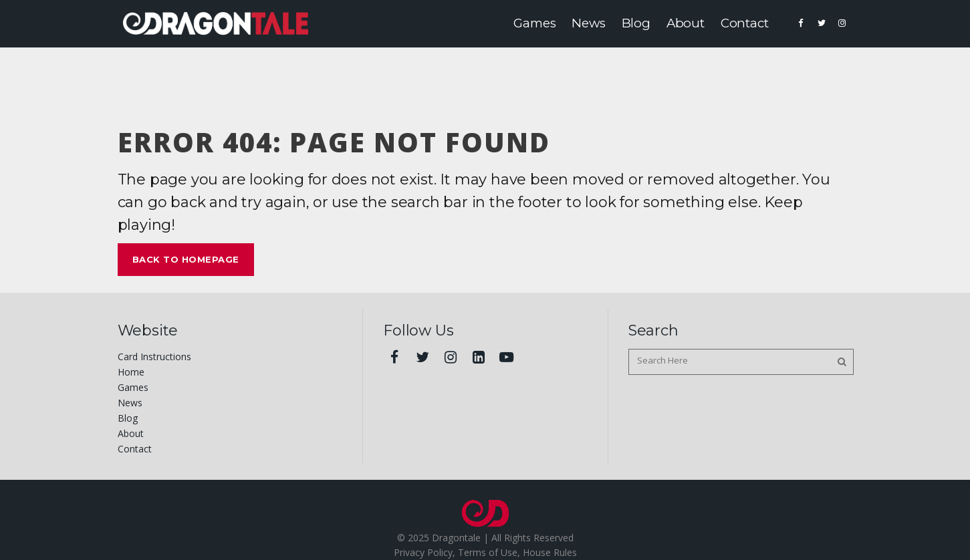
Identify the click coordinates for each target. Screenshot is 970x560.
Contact (135, 449)
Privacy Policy (423, 552)
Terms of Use (488, 552)
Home (131, 372)
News (130, 403)
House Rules (550, 552)
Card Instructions (154, 357)
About (131, 433)
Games (133, 387)
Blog (128, 418)
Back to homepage (186, 259)
